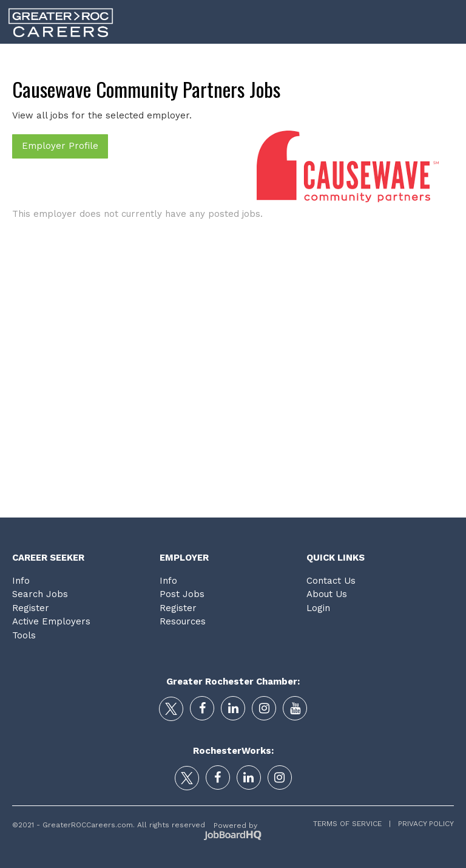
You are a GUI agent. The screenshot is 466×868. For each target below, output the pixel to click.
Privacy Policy (422, 824)
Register (31, 608)
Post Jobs (182, 594)
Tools (398, 60)
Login (446, 60)
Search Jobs (40, 594)
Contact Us (331, 581)
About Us (327, 594)
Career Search (154, 60)
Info (21, 581)
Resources (183, 621)
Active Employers (51, 621)
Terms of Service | (352, 824)
